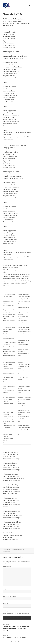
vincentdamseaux (18, 550)
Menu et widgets (30, 7)
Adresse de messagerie (10, 596)
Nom (5, 589)
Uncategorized (6, 551)
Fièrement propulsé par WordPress (12, 642)
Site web (5, 603)
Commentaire (7, 567)
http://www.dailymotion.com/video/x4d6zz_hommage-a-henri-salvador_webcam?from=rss (17, 283)
